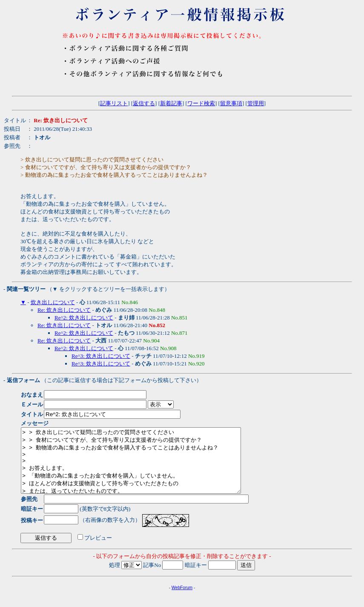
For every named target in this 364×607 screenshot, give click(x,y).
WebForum (182, 600)
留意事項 (231, 103)
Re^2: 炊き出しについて (84, 318)
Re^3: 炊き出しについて (101, 356)
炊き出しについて (53, 302)
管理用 (256, 103)
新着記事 (171, 103)
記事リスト (114, 103)
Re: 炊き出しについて (64, 310)
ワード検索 (201, 103)
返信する (144, 103)
